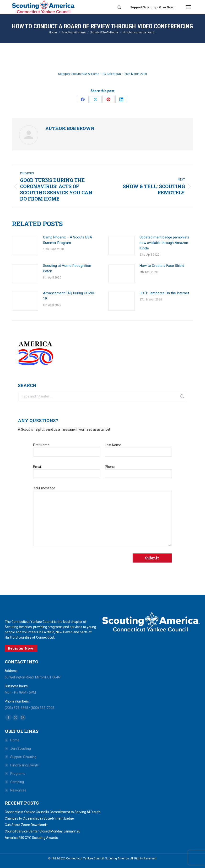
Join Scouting (21, 749)
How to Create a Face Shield (162, 266)
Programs (18, 774)
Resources (18, 790)
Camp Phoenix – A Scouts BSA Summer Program (67, 240)
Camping (17, 782)
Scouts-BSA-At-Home (85, 74)
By (112, 74)
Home (15, 740)
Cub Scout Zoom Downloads (26, 825)
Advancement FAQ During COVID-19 (69, 296)
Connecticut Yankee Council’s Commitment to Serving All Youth (53, 812)
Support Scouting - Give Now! (152, 7)
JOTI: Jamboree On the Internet (164, 293)
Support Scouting (23, 757)
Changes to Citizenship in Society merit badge (39, 818)
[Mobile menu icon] (188, 7)
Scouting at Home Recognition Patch (67, 268)
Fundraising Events (24, 765)
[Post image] (25, 245)
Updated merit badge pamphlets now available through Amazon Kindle (165, 243)
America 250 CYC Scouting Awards (31, 838)
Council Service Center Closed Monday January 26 (43, 831)
